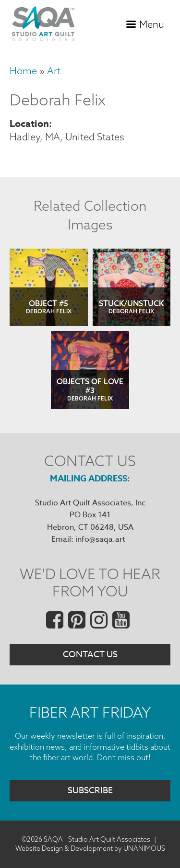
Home (23, 71)
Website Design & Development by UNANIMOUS (90, 848)
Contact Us (90, 655)
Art (54, 71)
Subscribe (90, 791)
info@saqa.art (100, 539)
